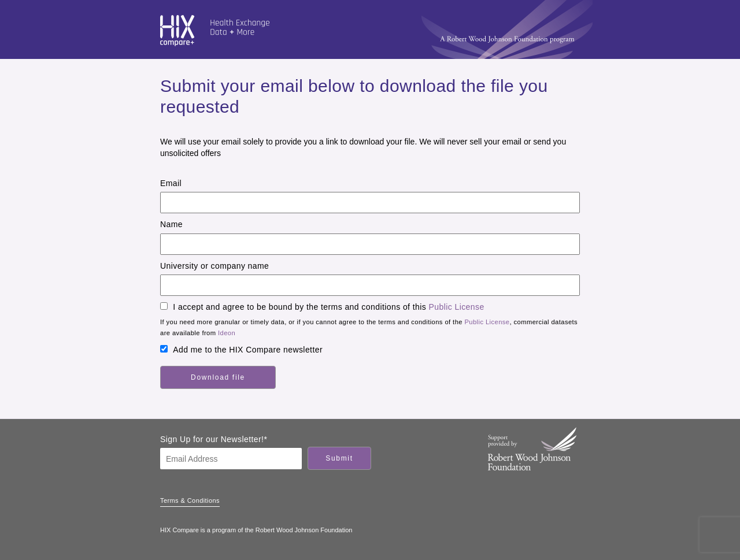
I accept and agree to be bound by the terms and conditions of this (328, 307)
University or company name (214, 266)
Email (171, 183)
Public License (457, 307)
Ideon (227, 333)
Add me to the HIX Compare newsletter (248, 350)
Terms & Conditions (190, 500)
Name (171, 224)
